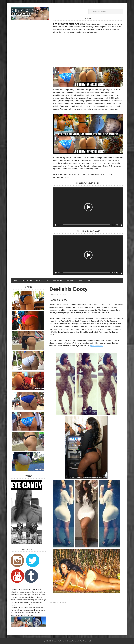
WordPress (83, 641)
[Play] (56, 225)
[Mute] (117, 225)
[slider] (87, 225)
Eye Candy (62, 603)
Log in (90, 641)
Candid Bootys (30, 14)
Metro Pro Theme (59, 641)
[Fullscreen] (121, 225)
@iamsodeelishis (97, 346)
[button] (88, 207)
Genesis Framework (73, 641)
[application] (88, 207)
